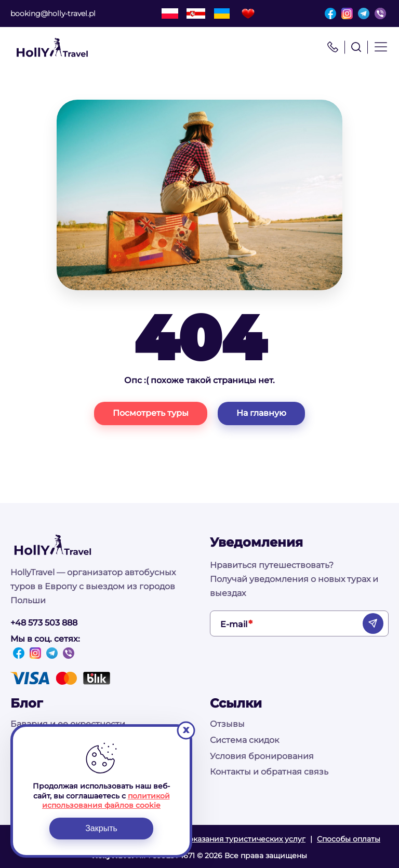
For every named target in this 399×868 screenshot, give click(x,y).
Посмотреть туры (151, 413)
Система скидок (244, 740)
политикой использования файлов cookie (106, 801)
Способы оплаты (349, 839)
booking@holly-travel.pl (53, 13)
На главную (261, 413)
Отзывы (227, 724)
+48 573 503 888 (44, 623)
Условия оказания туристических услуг (230, 839)
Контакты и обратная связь (269, 772)
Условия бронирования (262, 756)
